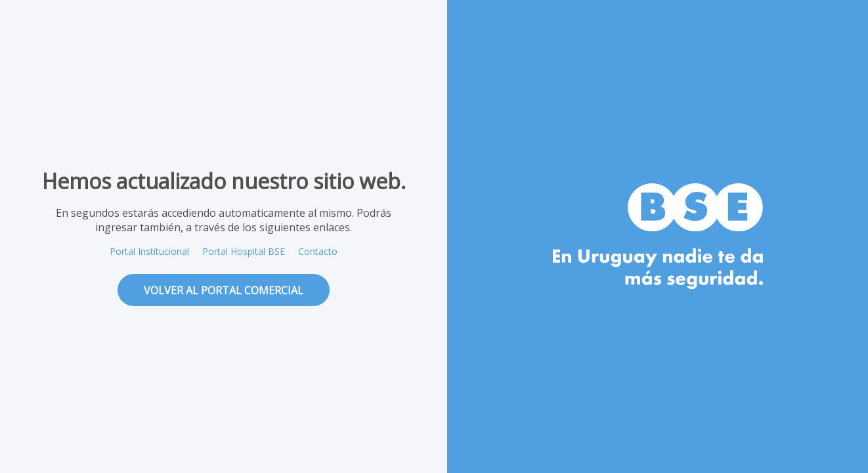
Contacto (318, 251)
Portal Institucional (149, 251)
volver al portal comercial (224, 290)
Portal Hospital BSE (244, 251)
